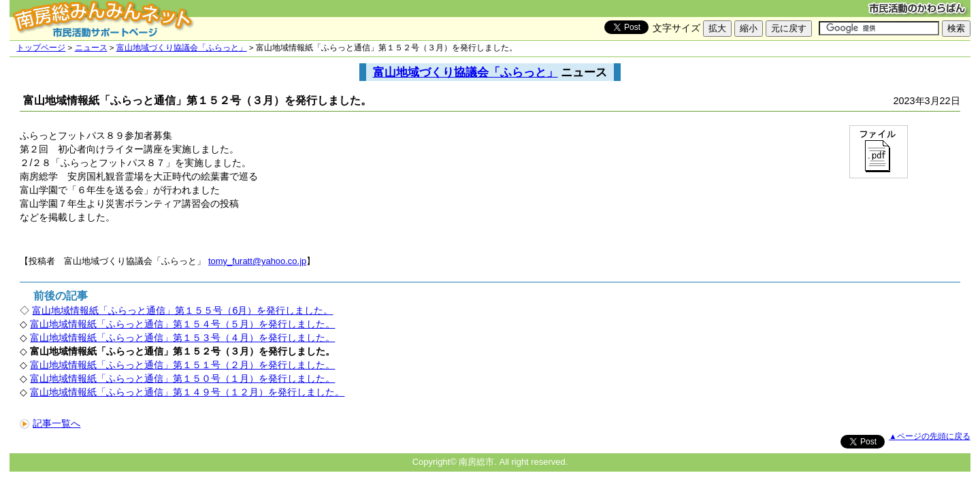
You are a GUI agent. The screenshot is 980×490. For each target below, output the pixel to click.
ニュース (91, 48)
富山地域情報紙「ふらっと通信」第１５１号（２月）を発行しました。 (182, 365)
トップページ (41, 48)
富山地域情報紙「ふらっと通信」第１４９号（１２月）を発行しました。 (187, 392)
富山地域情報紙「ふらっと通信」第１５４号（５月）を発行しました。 (182, 324)
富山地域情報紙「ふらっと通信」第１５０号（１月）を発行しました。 (182, 378)
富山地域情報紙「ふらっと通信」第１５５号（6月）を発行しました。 (182, 310)
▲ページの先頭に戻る (929, 436)
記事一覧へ (50, 423)
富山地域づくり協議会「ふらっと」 (182, 48)
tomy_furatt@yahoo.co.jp (257, 261)
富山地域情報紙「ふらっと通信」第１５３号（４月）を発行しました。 (182, 338)
